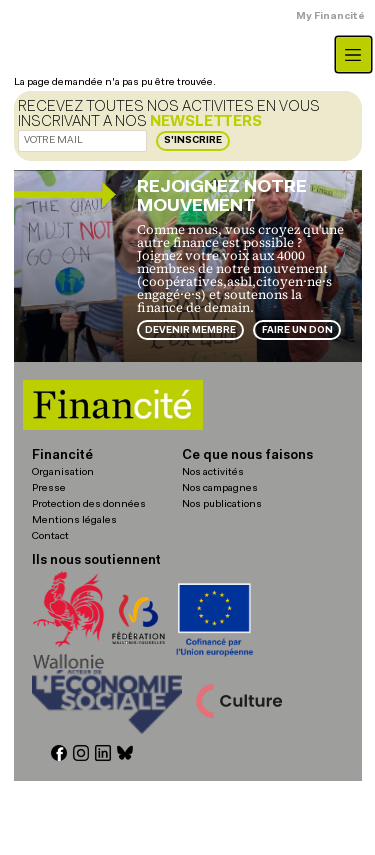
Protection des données (89, 504)
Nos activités (213, 472)
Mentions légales (74, 520)
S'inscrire (193, 140)
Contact (50, 536)
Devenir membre (190, 330)
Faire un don (297, 330)
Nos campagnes (220, 488)
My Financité (330, 16)
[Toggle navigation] (353, 54)
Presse (49, 488)
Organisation (63, 472)
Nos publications (222, 504)
